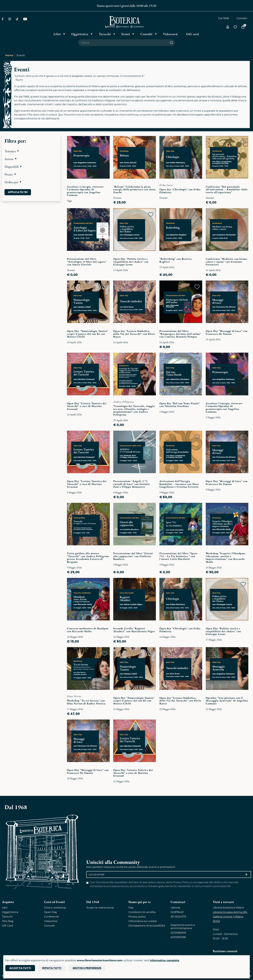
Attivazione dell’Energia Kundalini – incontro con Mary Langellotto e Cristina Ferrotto (179, 484)
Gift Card (8, 926)
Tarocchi (7, 917)
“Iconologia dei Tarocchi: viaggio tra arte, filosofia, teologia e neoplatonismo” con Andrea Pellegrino (134, 410)
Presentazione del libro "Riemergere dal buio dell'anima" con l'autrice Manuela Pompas (180, 334)
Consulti (49, 926)
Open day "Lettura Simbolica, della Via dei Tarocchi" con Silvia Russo (134, 334)
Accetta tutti (20, 968)
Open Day (51, 912)
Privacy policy (137, 917)
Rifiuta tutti (52, 968)
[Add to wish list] (105, 142)
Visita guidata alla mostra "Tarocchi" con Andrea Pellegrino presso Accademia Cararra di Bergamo (88, 558)
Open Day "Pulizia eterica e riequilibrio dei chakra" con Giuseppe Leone (131, 262)
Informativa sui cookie (143, 921)
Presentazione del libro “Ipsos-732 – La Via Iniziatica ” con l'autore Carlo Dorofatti (179, 556)
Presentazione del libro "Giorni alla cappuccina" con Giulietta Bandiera (133, 556)
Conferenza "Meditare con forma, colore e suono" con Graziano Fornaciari (227, 262)
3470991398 (178, 937)
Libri (5, 908)
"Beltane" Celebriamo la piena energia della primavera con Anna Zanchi (134, 189)
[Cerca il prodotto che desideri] (123, 43)
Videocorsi (51, 921)
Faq (131, 908)
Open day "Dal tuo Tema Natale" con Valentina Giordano (180, 405)
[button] (31, 151)
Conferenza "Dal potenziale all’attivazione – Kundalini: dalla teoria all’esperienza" (227, 189)
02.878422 (177, 912)
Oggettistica (10, 912)
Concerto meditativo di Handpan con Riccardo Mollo (88, 630)
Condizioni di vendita (142, 912)
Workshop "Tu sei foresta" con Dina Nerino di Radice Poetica (86, 702)
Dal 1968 (223, 18)
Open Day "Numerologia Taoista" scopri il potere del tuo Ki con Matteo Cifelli (88, 334)
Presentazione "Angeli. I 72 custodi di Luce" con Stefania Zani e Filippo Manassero (132, 484)
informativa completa (165, 960)
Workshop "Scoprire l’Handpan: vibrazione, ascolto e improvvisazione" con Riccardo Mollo (226, 558)
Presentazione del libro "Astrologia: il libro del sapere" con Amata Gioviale (87, 262)
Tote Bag (8, 921)
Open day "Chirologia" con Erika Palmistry (180, 191)
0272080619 (178, 933)
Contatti (242, 18)
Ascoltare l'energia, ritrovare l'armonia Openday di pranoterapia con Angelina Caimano (85, 191)
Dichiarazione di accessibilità (147, 926)
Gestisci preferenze (87, 968)
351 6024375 (178, 917)
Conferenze (51, 917)
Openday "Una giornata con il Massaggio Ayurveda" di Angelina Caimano (227, 701)
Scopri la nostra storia (100, 908)
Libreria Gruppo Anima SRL (230, 912)
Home (9, 55)
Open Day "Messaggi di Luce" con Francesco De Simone (227, 332)
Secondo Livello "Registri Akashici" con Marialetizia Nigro (134, 630)
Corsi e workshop (55, 908)
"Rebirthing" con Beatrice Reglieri (176, 260)
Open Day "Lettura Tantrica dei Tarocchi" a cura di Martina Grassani (87, 406)
